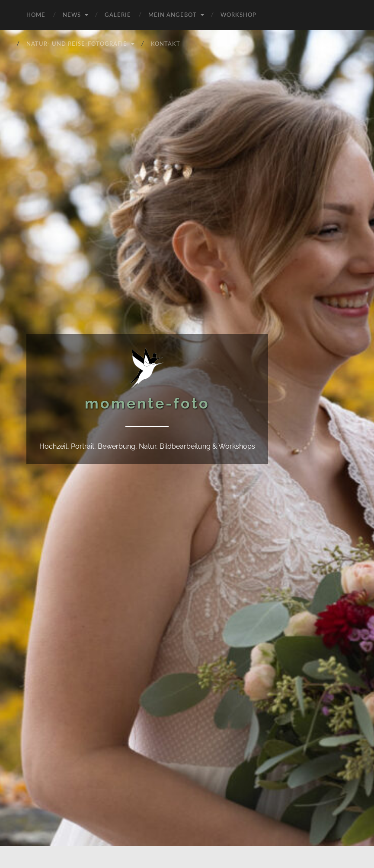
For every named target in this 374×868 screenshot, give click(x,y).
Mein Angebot (173, 14)
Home (36, 14)
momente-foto (147, 403)
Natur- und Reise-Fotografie (77, 43)
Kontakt (166, 43)
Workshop (238, 14)
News (72, 14)
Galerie (118, 14)
